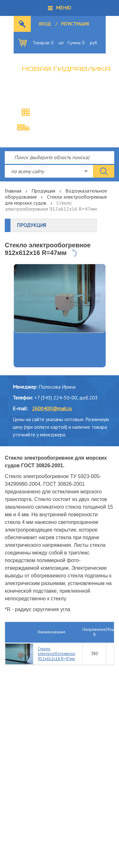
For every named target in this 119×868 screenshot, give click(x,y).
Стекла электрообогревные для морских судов (56, 200)
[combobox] (49, 171)
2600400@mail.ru (52, 408)
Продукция (43, 191)
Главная (13, 191)
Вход (45, 24)
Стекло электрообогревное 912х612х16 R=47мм (56, 654)
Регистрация (75, 24)
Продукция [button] (31, 225)
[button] (60, 8)
